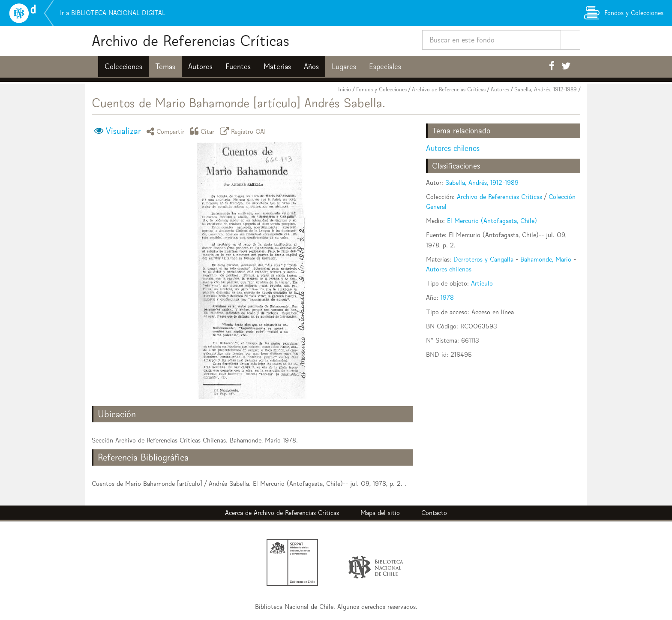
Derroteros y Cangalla (483, 259)
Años (311, 66)
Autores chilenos (453, 148)
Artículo (482, 283)
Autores (200, 66)
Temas (165, 66)
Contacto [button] (434, 513)
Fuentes (238, 66)
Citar (204, 131)
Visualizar (123, 131)
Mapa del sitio (380, 513)
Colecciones (123, 66)
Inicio (345, 89)
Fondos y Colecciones (381, 89)
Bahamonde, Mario (546, 259)
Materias (277, 66)
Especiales (385, 66)
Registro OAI (244, 131)
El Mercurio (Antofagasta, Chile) (492, 221)
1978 (447, 297)
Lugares (344, 66)
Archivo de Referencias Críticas (190, 41)
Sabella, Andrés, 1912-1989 (546, 89)
